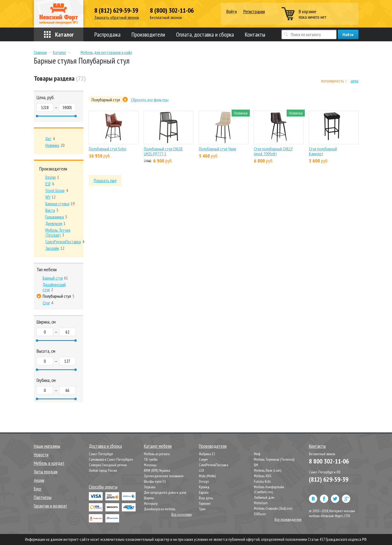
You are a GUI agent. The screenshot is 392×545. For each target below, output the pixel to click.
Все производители (288, 519)
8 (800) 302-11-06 (172, 10)
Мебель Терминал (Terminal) (274, 459)
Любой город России (103, 470)
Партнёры (43, 497)
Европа (204, 492)
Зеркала (150, 487)
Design (204, 481)
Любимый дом (264, 497)
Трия (202, 509)
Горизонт (205, 503)
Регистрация (254, 11)
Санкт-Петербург (101, 454)
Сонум (203, 459)
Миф (257, 454)
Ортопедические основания (164, 476)
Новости (41, 455)
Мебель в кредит (49, 463)
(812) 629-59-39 (329, 479)
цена (355, 81)
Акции (39, 480)
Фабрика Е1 (207, 454)
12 (50, 197)
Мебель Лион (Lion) (268, 470)
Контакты (255, 34)
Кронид (204, 487)
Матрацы (150, 465)
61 (55, 278)
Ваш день (206, 498)
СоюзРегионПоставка (214, 465)
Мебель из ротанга (157, 454)
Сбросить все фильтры (150, 100)
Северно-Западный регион (108, 465)
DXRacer (260, 514)
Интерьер (151, 503)
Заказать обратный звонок (117, 17)
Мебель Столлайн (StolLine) (273, 508)
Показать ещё (105, 180)
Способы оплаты (103, 487)
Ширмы (149, 498)
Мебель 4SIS (263, 476)
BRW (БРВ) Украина (157, 470)
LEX (202, 470)
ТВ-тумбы (151, 459)
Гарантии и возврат (51, 506)
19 (60, 204)
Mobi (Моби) (207, 476)
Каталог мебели (158, 446)
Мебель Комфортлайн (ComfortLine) (269, 489)
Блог (38, 489)
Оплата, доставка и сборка (205, 34)
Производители (148, 34)
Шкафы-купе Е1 (155, 481)
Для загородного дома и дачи (165, 492)
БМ (256, 465)
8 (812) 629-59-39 (116, 10)
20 (55, 145)
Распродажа (107, 34)
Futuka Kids (262, 481)
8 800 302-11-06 (329, 461)
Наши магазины (47, 446)
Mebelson (261, 503)
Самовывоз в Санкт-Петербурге (111, 459)
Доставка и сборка (105, 446)
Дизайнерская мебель (160, 509)
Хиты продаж (46, 472)
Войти (232, 12)
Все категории (182, 514)
